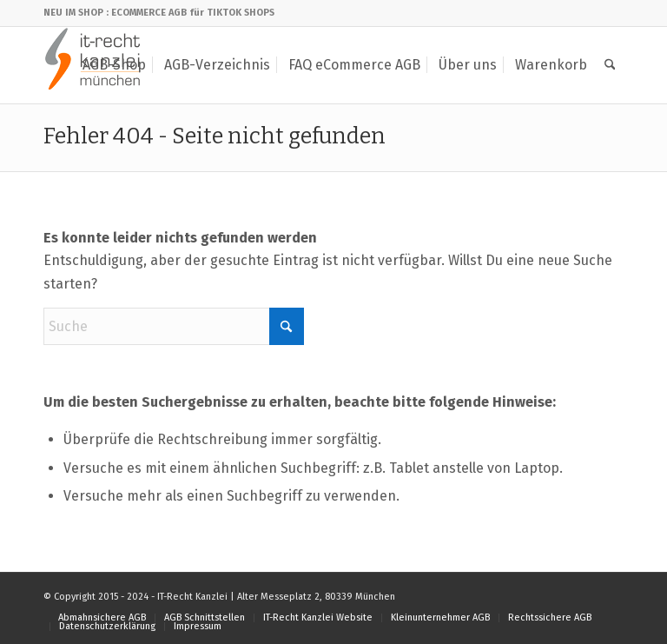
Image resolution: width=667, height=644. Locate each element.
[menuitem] (114, 65)
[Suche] (610, 65)
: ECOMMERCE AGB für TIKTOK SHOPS (190, 13)
